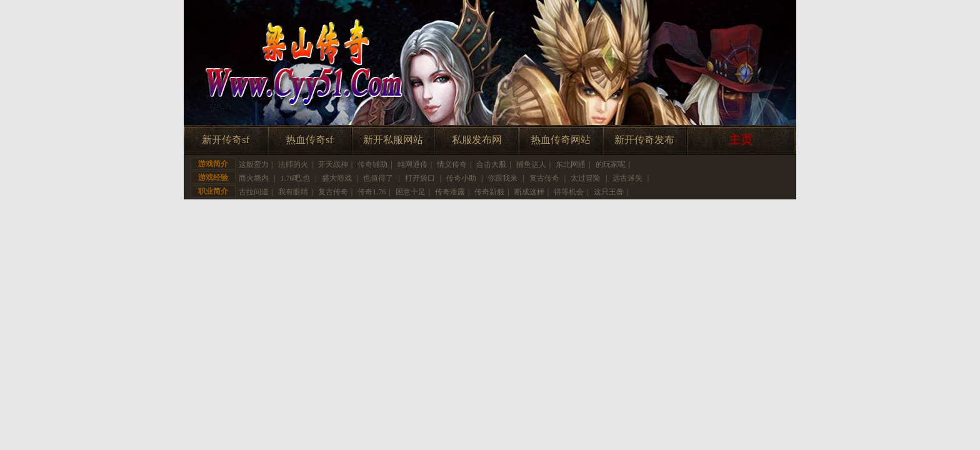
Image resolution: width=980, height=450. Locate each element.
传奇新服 (489, 192)
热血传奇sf (309, 140)
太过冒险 (586, 178)
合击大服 (491, 164)
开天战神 (333, 164)
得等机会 (569, 192)
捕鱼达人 (531, 164)
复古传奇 (544, 178)
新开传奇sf (226, 140)
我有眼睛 (293, 192)
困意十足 (411, 192)
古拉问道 (254, 192)
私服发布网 (477, 140)
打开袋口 (420, 178)
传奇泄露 (450, 192)
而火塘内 (254, 178)
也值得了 (378, 178)
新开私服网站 (393, 140)
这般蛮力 (254, 164)
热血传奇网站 (561, 140)
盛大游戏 (337, 178)
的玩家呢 (611, 164)
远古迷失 (627, 178)
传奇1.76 (372, 192)
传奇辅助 (372, 164)
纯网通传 (412, 164)
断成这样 (529, 192)
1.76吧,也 (295, 178)
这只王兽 (609, 192)
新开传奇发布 (644, 140)
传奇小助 (461, 178)
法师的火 (293, 164)
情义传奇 (452, 164)
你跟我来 (502, 178)
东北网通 (571, 164)
